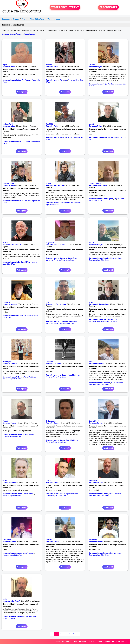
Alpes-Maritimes (116, 258)
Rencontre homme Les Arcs (13, 316)
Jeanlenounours (95, 183)
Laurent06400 (94, 421)
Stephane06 (50, 243)
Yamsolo (49, 65)
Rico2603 (49, 124)
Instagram (91, 642)
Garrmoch (50, 362)
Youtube (108, 642)
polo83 (92, 124)
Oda (47, 302)
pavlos (5, 599)
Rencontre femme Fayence (26, 34)
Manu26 (6, 421)
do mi (5, 480)
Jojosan (92, 65)
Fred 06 (92, 243)
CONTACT (125, 642)
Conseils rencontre (62, 642)
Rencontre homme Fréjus (12, 80)
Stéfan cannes (51, 421)
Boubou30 (93, 540)
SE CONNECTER (108, 7)
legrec (5, 65)
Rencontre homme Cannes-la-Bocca (59, 258)
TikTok (75, 642)
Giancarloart (94, 480)
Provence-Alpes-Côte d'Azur (64, 260)
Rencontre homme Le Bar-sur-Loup (59, 321)
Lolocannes (7, 540)
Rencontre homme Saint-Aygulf (14, 616)
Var (23, 80)
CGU (118, 642)
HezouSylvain (7, 362)
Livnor (91, 302)
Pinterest (100, 642)
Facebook (83, 642)
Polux (91, 362)
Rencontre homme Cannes (12, 434)
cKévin (48, 183)
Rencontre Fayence (9, 34)
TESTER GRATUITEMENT (65, 7)
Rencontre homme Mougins (99, 258)
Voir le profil (22, 92)
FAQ (113, 642)
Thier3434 (6, 302)
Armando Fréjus (8, 183)
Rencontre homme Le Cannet (57, 375)
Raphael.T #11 (8, 124)
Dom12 (49, 480)
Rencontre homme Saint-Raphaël (58, 203)
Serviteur (49, 540)
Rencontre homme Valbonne (13, 377)
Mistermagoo (7, 243)
